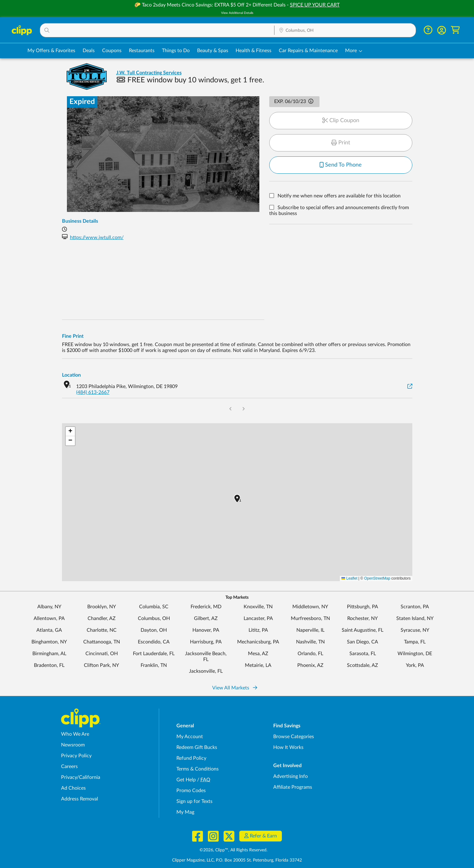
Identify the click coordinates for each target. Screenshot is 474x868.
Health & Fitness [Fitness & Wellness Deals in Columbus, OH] (253, 51)
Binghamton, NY (49, 642)
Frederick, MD (206, 607)
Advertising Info (291, 776)
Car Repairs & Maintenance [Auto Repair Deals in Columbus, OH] (308, 51)
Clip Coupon (341, 121)
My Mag (185, 812)
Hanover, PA (206, 630)
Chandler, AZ (102, 618)
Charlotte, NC (102, 630)
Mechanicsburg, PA (258, 642)
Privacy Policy (76, 756)
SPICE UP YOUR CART (315, 5)
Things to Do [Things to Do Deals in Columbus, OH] (176, 51)
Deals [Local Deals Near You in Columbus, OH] (89, 51)
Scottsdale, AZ (363, 665)
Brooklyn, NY (102, 607)
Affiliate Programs (293, 787)
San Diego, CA (363, 642)
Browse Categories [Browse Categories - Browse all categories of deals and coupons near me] (294, 737)
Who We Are (75, 734)
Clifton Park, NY (101, 665)
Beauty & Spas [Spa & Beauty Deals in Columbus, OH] (213, 51)
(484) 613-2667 (93, 392)
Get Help (186, 780)
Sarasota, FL (363, 654)
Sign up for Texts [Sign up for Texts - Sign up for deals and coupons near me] (194, 801)
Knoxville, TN (258, 607)
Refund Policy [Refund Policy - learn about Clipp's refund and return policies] (191, 758)
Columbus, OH (154, 618)
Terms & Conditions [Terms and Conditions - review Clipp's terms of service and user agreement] (198, 769)
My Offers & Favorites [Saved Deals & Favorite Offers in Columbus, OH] (51, 51)
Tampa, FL (415, 642)
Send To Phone (341, 165)
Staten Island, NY (415, 618)
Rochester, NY (363, 618)
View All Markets (235, 688)
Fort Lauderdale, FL (154, 654)
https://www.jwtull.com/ (97, 238)
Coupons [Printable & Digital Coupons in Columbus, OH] (112, 51)
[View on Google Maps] (410, 387)
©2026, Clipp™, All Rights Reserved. (233, 850)
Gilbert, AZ (206, 618)
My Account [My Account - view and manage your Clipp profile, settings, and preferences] (190, 737)
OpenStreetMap (377, 578)
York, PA (415, 665)
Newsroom (73, 745)
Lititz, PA (258, 630)
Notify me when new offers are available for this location (339, 196)
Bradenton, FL (49, 665)
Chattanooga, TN (102, 642)
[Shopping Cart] (455, 30)
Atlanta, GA (49, 630)
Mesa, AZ (258, 654)
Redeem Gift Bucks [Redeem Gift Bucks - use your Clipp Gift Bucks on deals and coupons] (197, 747)
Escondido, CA (154, 642)
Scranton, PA (415, 607)
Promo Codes (191, 791)
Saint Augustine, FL (363, 630)
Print (341, 143)
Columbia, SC (154, 607)
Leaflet (349, 578)
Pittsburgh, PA (363, 607)
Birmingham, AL (49, 654)
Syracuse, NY (415, 630)
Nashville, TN (310, 642)
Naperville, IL (310, 630)
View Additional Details (237, 13)
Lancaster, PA (258, 618)
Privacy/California (81, 777)
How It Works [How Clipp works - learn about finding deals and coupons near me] (288, 747)
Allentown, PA (49, 618)
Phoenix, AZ (310, 665)
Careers (69, 767)
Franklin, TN (154, 665)
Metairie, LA (258, 665)
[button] (157, 30)
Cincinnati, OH (102, 654)
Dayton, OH (154, 630)
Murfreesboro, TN (310, 618)
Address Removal (80, 799)
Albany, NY (49, 607)
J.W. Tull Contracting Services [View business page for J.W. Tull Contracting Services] (149, 73)
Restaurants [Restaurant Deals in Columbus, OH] (142, 51)
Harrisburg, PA (206, 642)
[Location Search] (345, 31)
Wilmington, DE (415, 654)
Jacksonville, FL (206, 671)
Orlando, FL (310, 654)
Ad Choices (73, 788)
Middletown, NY (310, 607)
